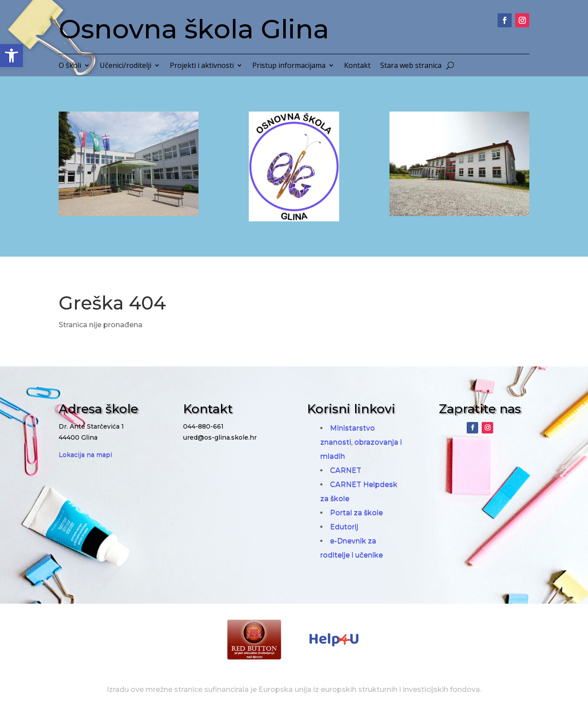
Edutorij (344, 527)
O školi (70, 66)
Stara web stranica (411, 66)
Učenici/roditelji (125, 66)
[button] (11, 56)
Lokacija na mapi (85, 455)
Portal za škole (356, 513)
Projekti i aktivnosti (202, 66)
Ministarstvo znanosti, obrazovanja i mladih (361, 442)
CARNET (346, 470)
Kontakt (357, 66)
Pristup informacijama (289, 66)
